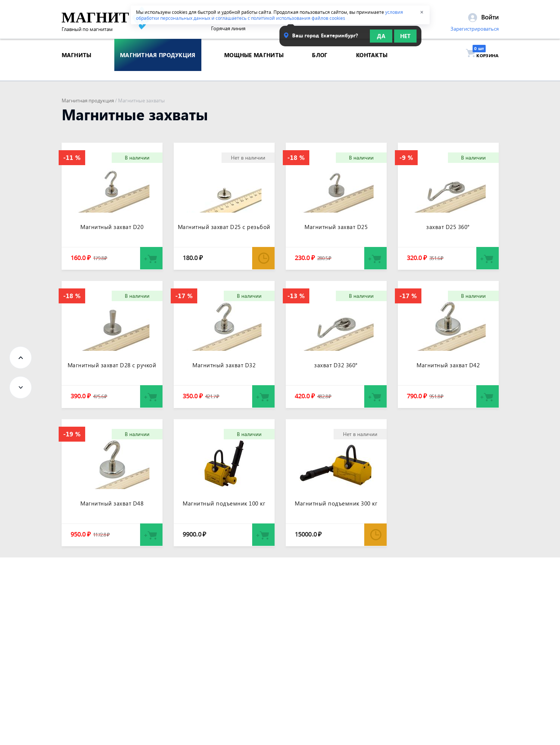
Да (381, 38)
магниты (77, 65)
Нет (405, 38)
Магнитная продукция (88, 101)
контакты (372, 65)
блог (320, 65)
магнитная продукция (158, 65)
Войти (483, 19)
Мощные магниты (254, 65)
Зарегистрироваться (475, 31)
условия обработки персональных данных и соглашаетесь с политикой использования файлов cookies (270, 15)
